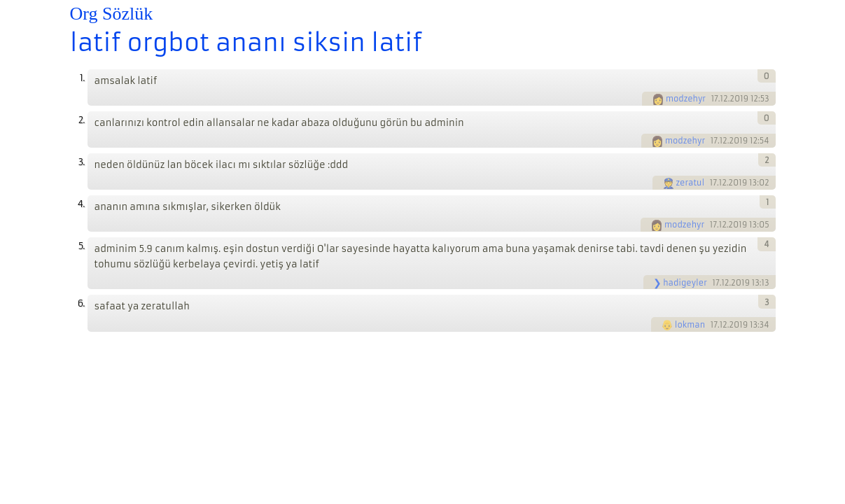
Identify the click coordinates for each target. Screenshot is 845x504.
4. (81, 204)
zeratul (691, 183)
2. (82, 120)
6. (81, 303)
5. (82, 246)
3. (82, 162)
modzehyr (686, 99)
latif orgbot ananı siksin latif (246, 43)
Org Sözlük (112, 14)
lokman (690, 325)
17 (715, 99)
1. (82, 78)
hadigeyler (685, 283)
